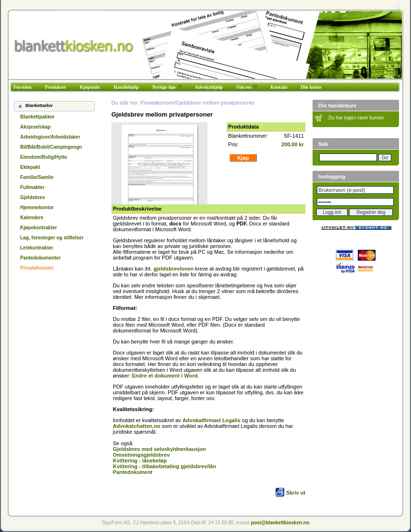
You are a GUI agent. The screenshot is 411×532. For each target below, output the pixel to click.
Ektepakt (30, 167)
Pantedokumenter (40, 258)
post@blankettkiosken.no (280, 523)
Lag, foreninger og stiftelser (52, 238)
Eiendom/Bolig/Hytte (44, 157)
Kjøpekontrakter (39, 228)
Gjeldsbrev (33, 197)
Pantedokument (133, 472)
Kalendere (32, 218)
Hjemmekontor (37, 207)
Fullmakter (32, 187)
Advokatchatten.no (137, 426)
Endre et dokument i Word (165, 376)
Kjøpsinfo (90, 87)
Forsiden (23, 87)
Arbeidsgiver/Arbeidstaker (50, 137)
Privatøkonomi (37, 268)
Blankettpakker (37, 117)
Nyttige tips (167, 87)
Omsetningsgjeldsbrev (141, 455)
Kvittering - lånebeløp (140, 461)
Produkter (56, 87)
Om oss (247, 87)
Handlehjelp (126, 87)
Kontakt (279, 87)
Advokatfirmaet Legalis (212, 420)
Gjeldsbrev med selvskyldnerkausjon (159, 449)
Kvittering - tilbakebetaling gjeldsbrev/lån (164, 466)
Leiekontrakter (37, 248)
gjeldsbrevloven (173, 269)
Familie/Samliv (37, 177)
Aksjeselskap (35, 127)
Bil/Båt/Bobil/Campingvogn (51, 147)
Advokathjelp (209, 87)
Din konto (311, 87)
